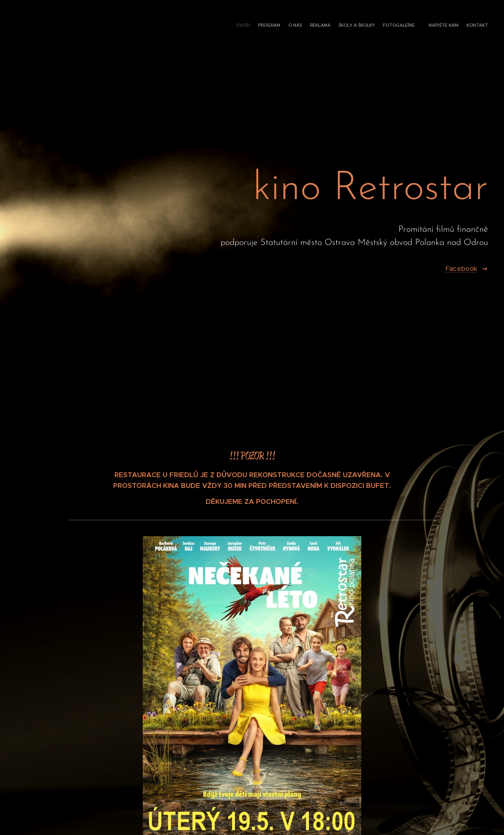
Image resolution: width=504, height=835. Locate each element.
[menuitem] (427, 26)
